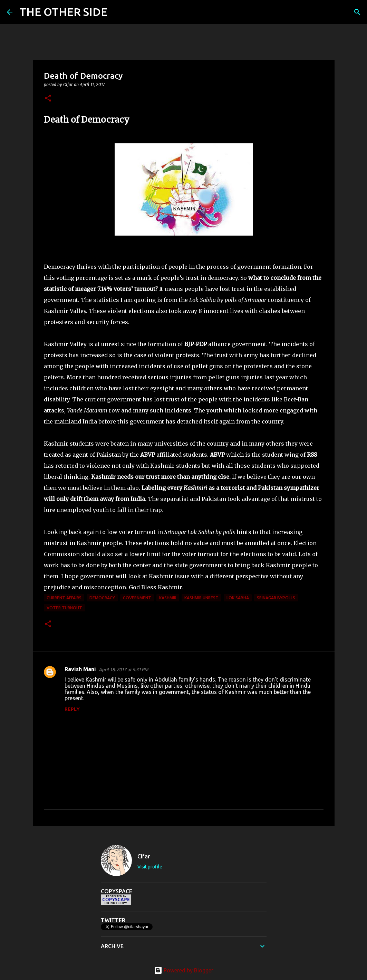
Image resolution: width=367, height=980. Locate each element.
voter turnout (64, 608)
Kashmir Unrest (201, 598)
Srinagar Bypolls (276, 598)
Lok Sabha (238, 598)
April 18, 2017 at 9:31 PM (123, 669)
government (137, 598)
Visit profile (150, 867)
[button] (48, 99)
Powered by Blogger (184, 970)
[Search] (117, 12)
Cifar (144, 856)
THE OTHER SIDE (63, 12)
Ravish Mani (80, 669)
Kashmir (168, 598)
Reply (72, 709)
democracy (102, 598)
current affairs (64, 598)
